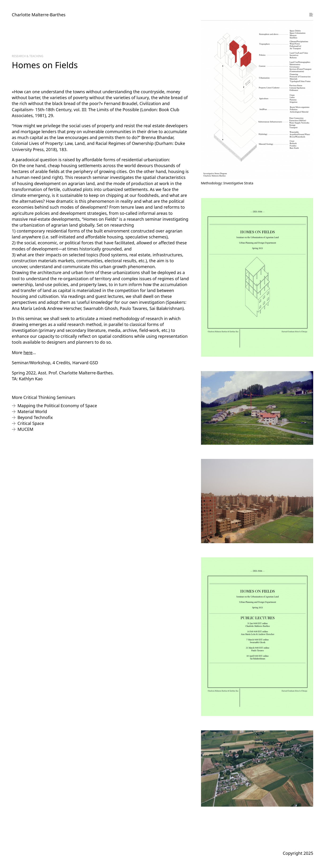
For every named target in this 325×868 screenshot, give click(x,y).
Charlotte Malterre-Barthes (39, 15)
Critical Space (31, 423)
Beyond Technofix (35, 417)
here (28, 352)
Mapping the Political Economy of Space (57, 406)
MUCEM (25, 429)
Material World (32, 411)
